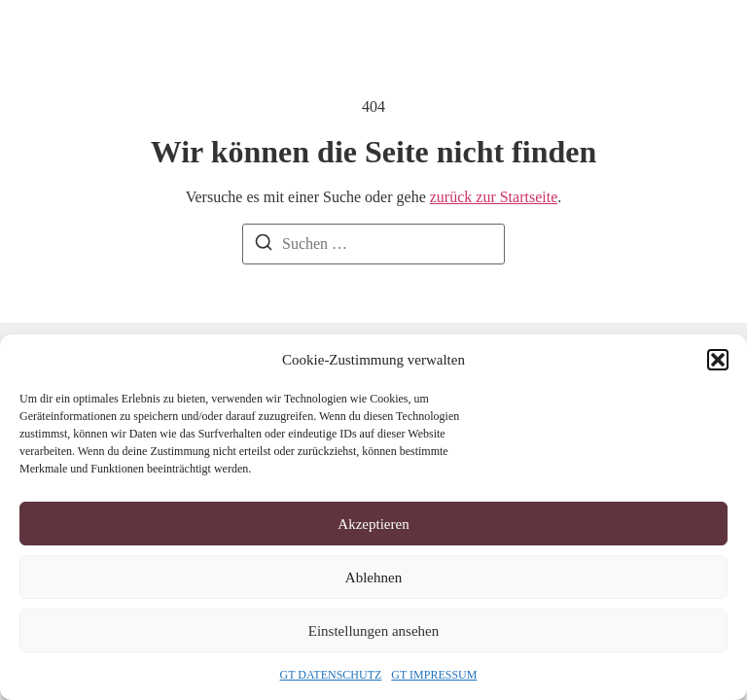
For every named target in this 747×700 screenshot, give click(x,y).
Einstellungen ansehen (374, 631)
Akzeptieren (373, 524)
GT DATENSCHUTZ (331, 675)
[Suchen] (264, 245)
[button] (718, 360)
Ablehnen (373, 577)
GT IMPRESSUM (434, 675)
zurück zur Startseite (494, 197)
